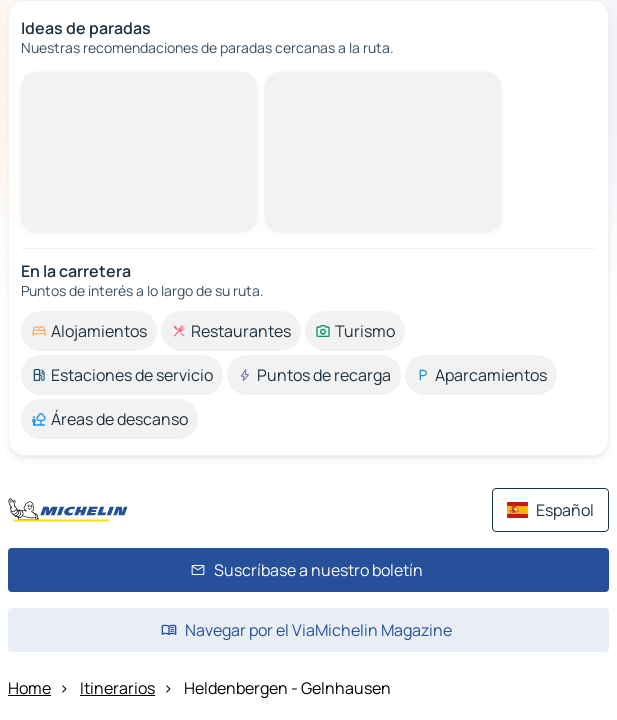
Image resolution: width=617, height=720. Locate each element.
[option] (89, 331)
